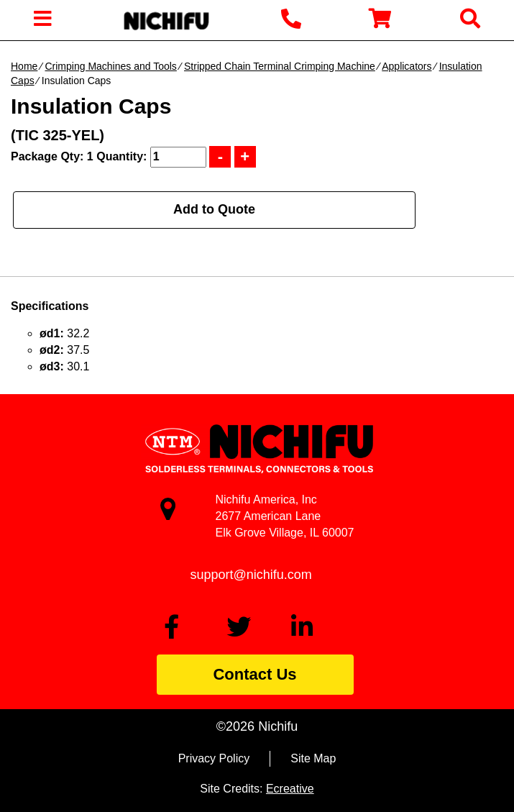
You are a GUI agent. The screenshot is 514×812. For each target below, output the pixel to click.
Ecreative (290, 789)
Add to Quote (214, 209)
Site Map (313, 758)
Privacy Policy (214, 758)
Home (24, 66)
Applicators (407, 66)
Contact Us (254, 674)
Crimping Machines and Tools (110, 66)
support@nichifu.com (251, 575)
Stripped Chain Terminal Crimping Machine (280, 66)
